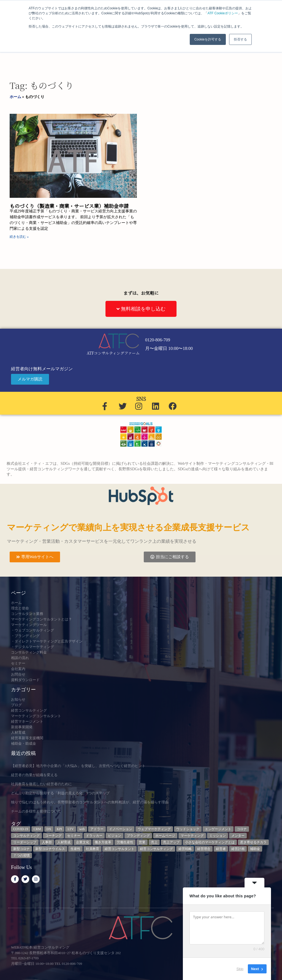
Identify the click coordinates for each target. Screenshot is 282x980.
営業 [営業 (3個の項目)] (142, 842)
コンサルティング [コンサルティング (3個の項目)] (26, 836)
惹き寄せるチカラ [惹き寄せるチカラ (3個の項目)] (253, 842)
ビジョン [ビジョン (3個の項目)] (115, 836)
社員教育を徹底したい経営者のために (41, 784)
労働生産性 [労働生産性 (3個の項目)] (125, 842)
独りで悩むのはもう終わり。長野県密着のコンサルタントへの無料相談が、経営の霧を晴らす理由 (90, 802)
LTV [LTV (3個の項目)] (70, 829)
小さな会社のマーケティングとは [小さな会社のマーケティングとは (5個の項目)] (210, 842)
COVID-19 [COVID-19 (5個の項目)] (21, 829)
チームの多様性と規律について (36, 811)
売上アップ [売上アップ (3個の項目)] (171, 842)
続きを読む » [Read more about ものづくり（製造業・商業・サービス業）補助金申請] (19, 237)
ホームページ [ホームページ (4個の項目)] (165, 836)
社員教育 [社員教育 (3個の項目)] (93, 849)
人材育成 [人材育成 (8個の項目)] (64, 842)
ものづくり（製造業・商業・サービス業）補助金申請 (69, 206)
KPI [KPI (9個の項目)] (59, 829)
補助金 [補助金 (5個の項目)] (255, 849)
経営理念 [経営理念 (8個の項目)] (204, 849)
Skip (240, 969)
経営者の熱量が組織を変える (34, 775)
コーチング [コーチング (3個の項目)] (53, 836)
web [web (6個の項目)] (82, 829)
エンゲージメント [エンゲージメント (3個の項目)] (218, 829)
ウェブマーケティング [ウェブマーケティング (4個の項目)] (154, 829)
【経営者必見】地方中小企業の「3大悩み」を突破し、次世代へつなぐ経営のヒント (78, 766)
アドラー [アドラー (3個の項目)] (97, 829)
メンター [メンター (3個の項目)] (238, 836)
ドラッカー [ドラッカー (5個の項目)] (94, 836)
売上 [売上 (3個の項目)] (154, 842)
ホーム (15, 97)
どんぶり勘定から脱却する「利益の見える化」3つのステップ (60, 793)
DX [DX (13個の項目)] (49, 829)
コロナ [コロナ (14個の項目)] (242, 829)
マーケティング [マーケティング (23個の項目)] (192, 836)
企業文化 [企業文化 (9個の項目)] (83, 842)
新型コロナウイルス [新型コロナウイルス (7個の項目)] (50, 849)
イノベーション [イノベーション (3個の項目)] (121, 829)
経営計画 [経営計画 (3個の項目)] (238, 849)
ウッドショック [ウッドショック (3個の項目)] (188, 829)
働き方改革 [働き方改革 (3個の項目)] (103, 842)
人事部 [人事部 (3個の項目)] (47, 842)
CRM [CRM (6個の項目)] (37, 829)
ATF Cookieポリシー (223, 13)
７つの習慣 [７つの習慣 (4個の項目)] (21, 855)
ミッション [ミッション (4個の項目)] (218, 836)
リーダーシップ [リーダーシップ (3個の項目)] (25, 842)
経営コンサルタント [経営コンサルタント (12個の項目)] (120, 849)
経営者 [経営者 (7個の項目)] (221, 849)
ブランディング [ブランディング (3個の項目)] (138, 836)
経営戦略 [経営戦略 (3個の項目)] (185, 849)
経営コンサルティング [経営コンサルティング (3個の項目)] (156, 849)
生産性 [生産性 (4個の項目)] (75, 849)
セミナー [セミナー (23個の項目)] (74, 836)
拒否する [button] (240, 39)
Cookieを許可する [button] (208, 39)
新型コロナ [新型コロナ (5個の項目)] (21, 849)
